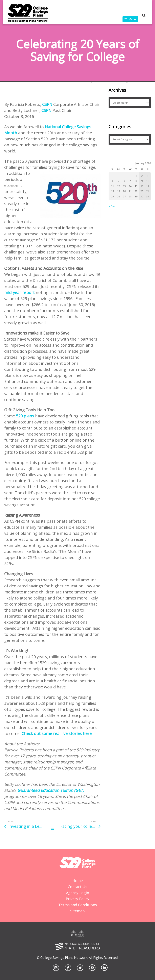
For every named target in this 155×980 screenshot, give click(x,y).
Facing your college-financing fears (80, 826)
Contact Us (77, 887)
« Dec (112, 206)
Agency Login (77, 893)
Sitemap (77, 911)
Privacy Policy (77, 899)
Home (78, 881)
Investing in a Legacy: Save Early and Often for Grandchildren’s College (30, 826)
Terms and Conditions (78, 905)
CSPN (47, 104)
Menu (132, 19)
